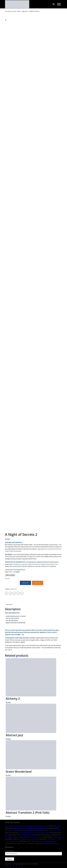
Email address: (9, 851)
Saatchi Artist (31, 841)
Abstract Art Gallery (40, 828)
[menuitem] (54, 4)
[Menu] (59, 4)
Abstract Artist (39, 830)
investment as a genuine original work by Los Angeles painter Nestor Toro (35, 564)
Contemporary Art (43, 833)
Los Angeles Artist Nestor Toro (26, 837)
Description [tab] (9, 604)
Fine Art (19, 828)
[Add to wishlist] (10, 575)
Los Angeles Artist (10, 837)
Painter (10, 830)
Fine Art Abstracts (28, 826)
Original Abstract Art (27, 835)
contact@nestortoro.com (51, 843)
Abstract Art (33, 833)
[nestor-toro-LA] (28, 4)
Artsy (7, 826)
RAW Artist (57, 826)
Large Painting (17, 830)
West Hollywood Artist (15, 826)
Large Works (13, 589)
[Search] (54, 4)
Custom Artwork (24, 833)
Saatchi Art (39, 837)
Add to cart (25, 583)
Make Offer (37, 583)
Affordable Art (52, 839)
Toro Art (58, 830)
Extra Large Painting (28, 830)
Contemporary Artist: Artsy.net (29, 839)
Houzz (47, 826)
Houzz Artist (57, 837)
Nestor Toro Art (39, 826)
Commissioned (15, 841)
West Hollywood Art (50, 841)
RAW (6, 835)
